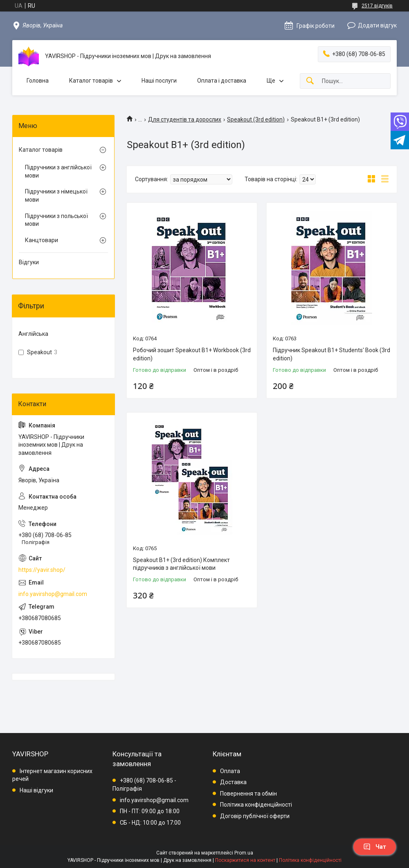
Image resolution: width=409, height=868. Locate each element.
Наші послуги (159, 81)
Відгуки (29, 262)
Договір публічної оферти (255, 816)
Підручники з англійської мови (58, 171)
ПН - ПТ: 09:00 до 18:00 (150, 811)
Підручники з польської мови (56, 220)
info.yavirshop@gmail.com (53, 594)
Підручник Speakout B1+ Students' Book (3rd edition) (331, 354)
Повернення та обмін (248, 794)
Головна (38, 81)
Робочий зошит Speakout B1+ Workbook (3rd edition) (192, 354)
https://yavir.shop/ (42, 570)
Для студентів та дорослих (185, 119)
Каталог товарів (91, 81)
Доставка (233, 782)
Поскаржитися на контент (245, 860)
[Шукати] (310, 81)
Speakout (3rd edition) (256, 119)
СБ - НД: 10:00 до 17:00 (150, 823)
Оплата (230, 771)
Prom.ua (244, 853)
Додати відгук (377, 25)
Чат (375, 847)
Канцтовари (42, 240)
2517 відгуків (377, 6)
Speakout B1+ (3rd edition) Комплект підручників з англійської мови (181, 564)
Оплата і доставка (222, 81)
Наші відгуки (36, 790)
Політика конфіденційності (256, 805)
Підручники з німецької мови (56, 196)
